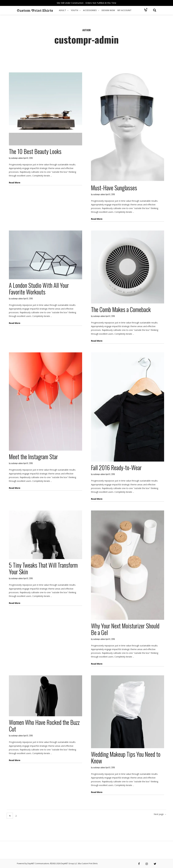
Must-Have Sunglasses (114, 188)
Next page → (160, 814)
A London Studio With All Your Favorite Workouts (39, 288)
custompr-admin (17, 158)
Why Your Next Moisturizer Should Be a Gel (125, 629)
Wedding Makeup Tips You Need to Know (126, 757)
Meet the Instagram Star (33, 457)
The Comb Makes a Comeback (121, 309)
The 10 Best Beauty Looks (35, 151)
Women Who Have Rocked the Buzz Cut (44, 726)
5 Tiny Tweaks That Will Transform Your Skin (43, 568)
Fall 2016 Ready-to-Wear (116, 467)
